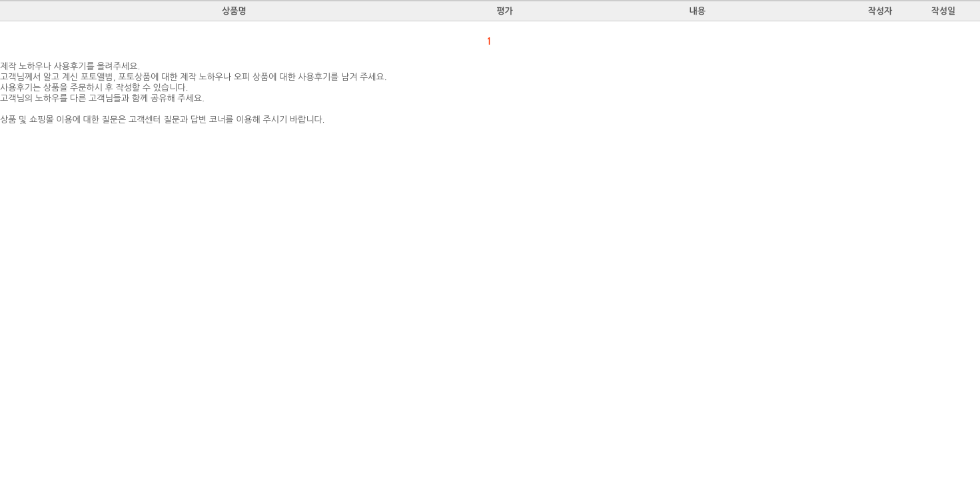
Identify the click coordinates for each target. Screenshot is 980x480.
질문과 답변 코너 (194, 120)
